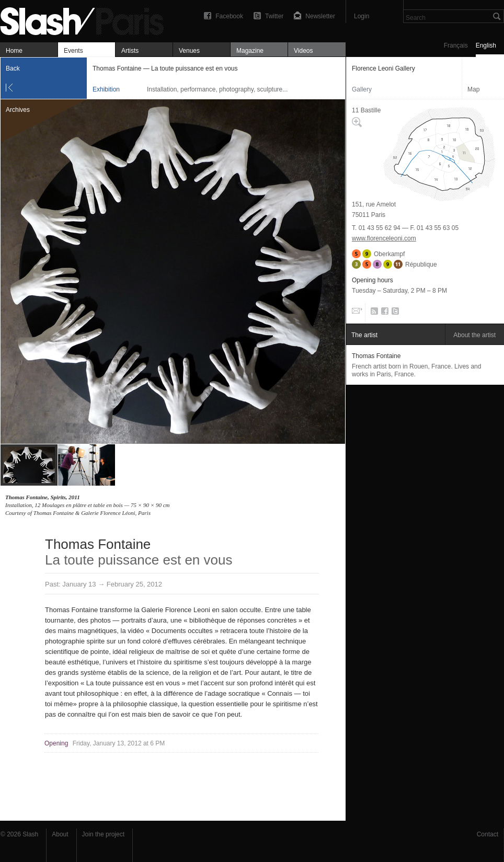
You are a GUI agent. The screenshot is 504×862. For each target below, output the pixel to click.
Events (73, 51)
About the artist (474, 335)
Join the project (103, 834)
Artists (130, 51)
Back (13, 68)
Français (456, 45)
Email (356, 313)
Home (14, 51)
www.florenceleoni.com (384, 238)
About (60, 834)
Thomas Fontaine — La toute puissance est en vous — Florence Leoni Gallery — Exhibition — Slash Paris (86, 20)
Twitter (274, 16)
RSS (373, 313)
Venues (189, 51)
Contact (488, 834)
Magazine (250, 51)
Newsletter (320, 16)
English (486, 45)
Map (473, 89)
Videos (303, 51)
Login (362, 16)
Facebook (229, 16)
